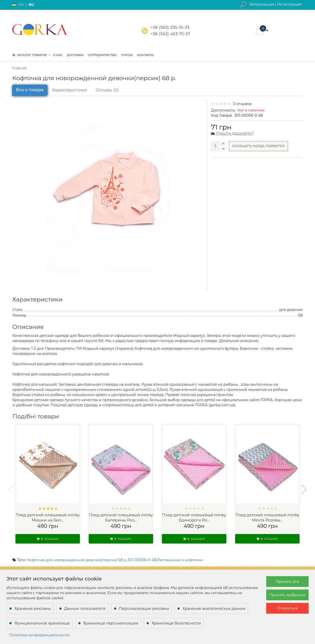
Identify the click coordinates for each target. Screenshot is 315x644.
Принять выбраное (287, 595)
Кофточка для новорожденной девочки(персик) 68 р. (77, 553)
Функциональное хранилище (42, 623)
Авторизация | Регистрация (275, 4)
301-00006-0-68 (142, 553)
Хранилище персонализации (111, 623)
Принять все (288, 582)
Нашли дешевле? (235, 133)
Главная (19, 68)
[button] (304, 486)
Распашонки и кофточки (180, 553)
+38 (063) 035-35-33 (170, 27)
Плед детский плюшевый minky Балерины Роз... (121, 517)
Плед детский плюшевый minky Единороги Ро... (194, 517)
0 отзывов (242, 104)
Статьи (127, 55)
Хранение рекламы (33, 609)
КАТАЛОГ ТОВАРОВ (31, 55)
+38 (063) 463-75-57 (170, 34)
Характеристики (70, 90)
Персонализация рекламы (144, 609)
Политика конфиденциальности (39, 635)
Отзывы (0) (107, 90)
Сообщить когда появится (258, 146)
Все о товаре (30, 90)
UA (21, 5)
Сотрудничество (102, 55)
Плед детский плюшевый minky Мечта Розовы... (267, 517)
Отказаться (287, 608)
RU (31, 5)
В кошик (48, 539)
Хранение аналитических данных (214, 609)
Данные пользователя (85, 609)
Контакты (146, 55)
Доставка (75, 55)
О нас (58, 55)
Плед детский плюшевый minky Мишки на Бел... (48, 517)
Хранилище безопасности (176, 623)
